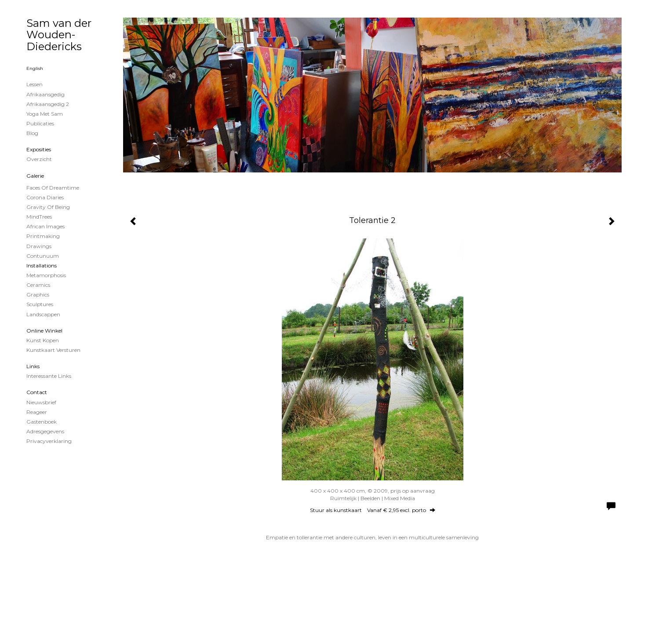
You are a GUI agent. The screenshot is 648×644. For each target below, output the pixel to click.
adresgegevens (45, 431)
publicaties (40, 123)
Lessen (35, 84)
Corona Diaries (45, 197)
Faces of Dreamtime (53, 188)
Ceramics (38, 285)
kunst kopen (43, 340)
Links (33, 366)
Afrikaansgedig (46, 94)
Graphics (38, 295)
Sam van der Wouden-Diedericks (59, 35)
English (35, 68)
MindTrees (39, 217)
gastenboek (42, 422)
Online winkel (44, 331)
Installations (42, 265)
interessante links (49, 376)
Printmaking (43, 236)
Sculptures (40, 304)
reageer (37, 412)
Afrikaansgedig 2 (48, 104)
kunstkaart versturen (53, 350)
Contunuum (43, 256)
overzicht (39, 159)
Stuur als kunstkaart (373, 510)
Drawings (39, 246)
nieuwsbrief (41, 402)
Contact (37, 392)
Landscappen (43, 314)
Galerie (35, 176)
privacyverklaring (49, 441)
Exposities (39, 149)
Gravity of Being (48, 207)
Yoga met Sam (45, 114)
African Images (46, 226)
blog (32, 133)
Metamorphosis (46, 275)
